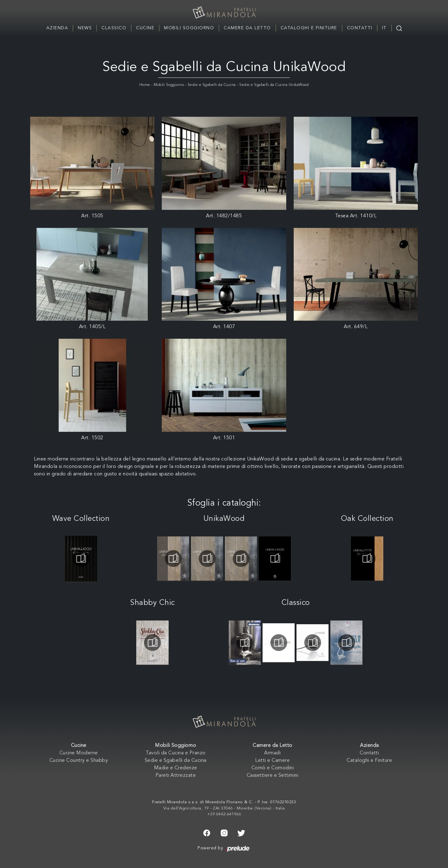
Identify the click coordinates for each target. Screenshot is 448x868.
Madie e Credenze (176, 768)
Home (145, 85)
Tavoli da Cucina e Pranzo (176, 753)
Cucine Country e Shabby (79, 761)
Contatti (360, 28)
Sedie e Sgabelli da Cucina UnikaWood (274, 85)
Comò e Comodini (273, 768)
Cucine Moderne (79, 753)
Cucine (145, 28)
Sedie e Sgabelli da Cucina (212, 85)
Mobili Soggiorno (189, 28)
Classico (114, 28)
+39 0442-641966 (224, 814)
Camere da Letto (247, 28)
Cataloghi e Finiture (309, 28)
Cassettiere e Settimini (273, 776)
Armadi (272, 753)
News (85, 28)
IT (384, 28)
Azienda (57, 28)
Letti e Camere (272, 761)
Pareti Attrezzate (176, 776)
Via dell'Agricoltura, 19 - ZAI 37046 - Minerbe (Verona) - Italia (224, 808)
